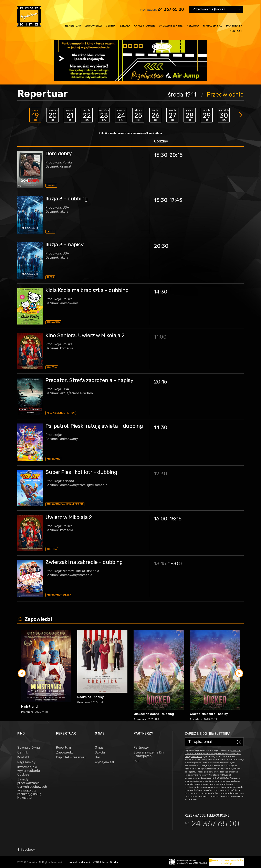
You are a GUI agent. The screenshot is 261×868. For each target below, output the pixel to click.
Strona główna (29, 748)
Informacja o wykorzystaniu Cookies (29, 771)
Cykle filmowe (144, 26)
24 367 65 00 (171, 9)
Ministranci (30, 707)
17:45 (176, 200)
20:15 (176, 155)
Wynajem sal (213, 26)
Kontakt (236, 31)
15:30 (161, 155)
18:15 (176, 519)
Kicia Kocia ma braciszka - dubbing (87, 290)
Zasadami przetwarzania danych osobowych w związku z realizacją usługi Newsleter (213, 754)
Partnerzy (234, 26)
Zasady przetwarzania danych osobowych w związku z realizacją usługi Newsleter (32, 789)
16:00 (161, 519)
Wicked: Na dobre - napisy (209, 714)
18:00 (175, 564)
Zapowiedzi (93, 26)
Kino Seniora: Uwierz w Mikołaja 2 (85, 335)
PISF (137, 761)
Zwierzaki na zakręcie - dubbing (84, 562)
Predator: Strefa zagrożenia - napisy (89, 380)
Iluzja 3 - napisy (65, 245)
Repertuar (73, 26)
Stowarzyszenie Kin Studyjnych (149, 754)
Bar (97, 757)
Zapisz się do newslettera (208, 734)
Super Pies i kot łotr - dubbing (81, 472)
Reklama (193, 26)
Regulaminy (26, 762)
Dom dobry (59, 154)
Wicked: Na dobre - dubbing (154, 714)
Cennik (111, 26)
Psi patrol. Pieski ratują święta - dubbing (94, 426)
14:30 (161, 292)
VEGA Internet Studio (105, 862)
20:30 (161, 246)
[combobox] (216, 9)
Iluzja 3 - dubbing (67, 199)
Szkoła (125, 26)
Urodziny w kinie (171, 26)
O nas (99, 748)
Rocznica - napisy (91, 697)
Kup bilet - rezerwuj (71, 757)
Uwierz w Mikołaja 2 (69, 517)
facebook (26, 850)
